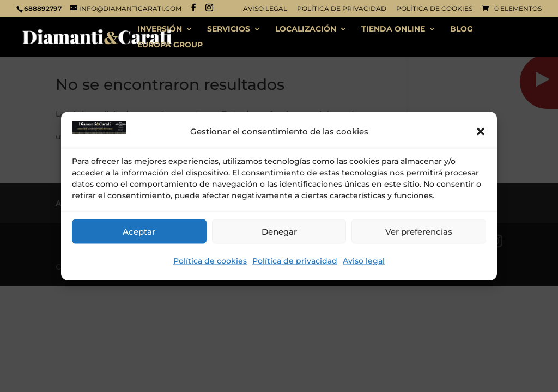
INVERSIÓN (160, 29)
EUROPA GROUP (170, 45)
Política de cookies (210, 261)
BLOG (462, 29)
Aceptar (139, 231)
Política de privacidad (295, 261)
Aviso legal (364, 261)
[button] (481, 132)
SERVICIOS (229, 29)
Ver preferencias (419, 231)
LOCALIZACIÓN (306, 29)
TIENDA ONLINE (393, 29)
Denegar (279, 231)
